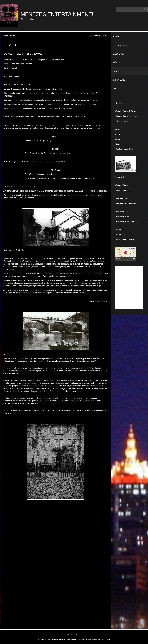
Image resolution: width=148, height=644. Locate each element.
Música (117, 63)
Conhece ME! (120, 45)
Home (6, 36)
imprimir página (100, 36)
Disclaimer (101, 639)
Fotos (116, 89)
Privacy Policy (91, 639)
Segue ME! (118, 54)
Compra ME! (129, 80)
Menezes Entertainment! (57, 14)
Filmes (117, 71)
